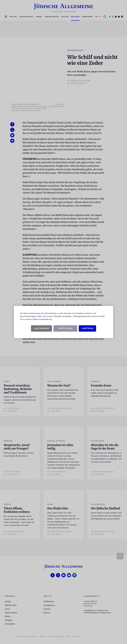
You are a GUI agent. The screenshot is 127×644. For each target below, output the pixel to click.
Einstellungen (65, 328)
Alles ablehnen (41, 328)
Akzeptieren (87, 328)
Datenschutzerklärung (42, 319)
